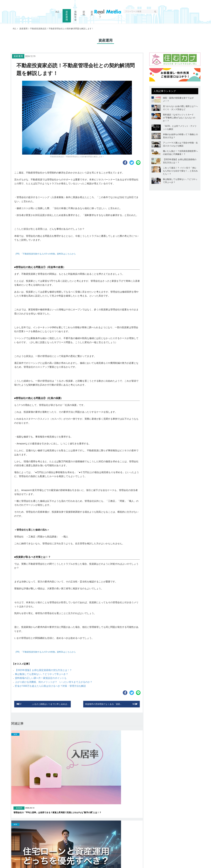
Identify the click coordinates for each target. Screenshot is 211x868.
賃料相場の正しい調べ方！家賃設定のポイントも (41, 678)
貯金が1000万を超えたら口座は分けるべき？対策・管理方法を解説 (50, 686)
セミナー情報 (136, 846)
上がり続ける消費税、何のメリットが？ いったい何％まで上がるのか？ (54, 682)
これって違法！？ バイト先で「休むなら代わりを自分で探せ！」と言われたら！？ (180, 171)
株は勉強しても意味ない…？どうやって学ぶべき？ (42, 674)
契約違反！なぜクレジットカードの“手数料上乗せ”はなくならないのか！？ (179, 118)
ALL (15, 29)
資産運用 (23, 29)
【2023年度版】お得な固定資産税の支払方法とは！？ (43, 670)
